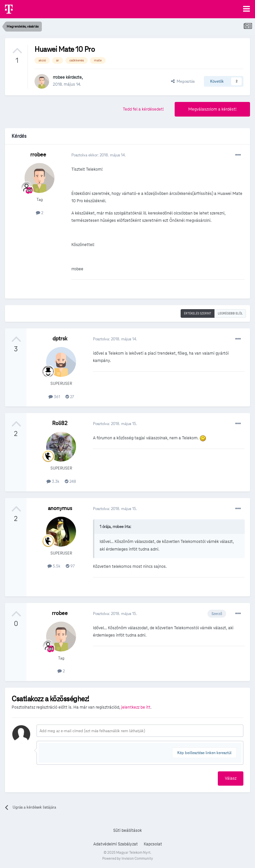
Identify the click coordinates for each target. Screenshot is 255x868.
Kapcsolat (153, 844)
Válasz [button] (231, 778)
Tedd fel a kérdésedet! (143, 109)
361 (54, 397)
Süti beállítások (127, 830)
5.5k (54, 566)
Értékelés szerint (198, 313)
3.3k (53, 481)
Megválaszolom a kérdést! (212, 109)
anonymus (60, 508)
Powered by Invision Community (128, 858)
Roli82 (60, 423)
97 (70, 566)
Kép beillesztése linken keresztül (204, 753)
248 (70, 481)
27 (70, 397)
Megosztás (183, 81)
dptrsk (60, 339)
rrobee (59, 77)
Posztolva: (115, 339)
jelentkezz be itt (136, 707)
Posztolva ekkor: (99, 155)
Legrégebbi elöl (230, 313)
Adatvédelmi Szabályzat (116, 844)
